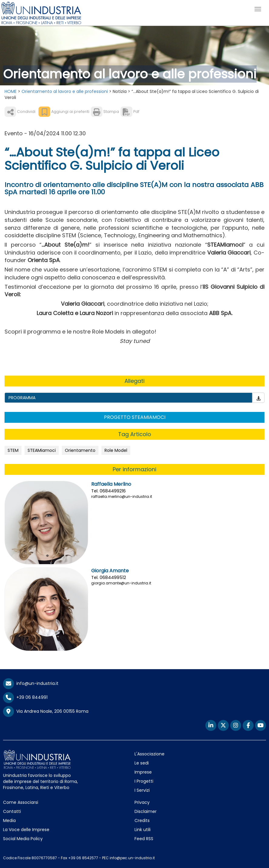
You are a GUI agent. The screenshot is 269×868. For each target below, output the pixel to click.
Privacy (142, 802)
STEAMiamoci (42, 450)
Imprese (143, 772)
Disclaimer (146, 811)
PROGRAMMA (22, 398)
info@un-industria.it (31, 683)
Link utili (143, 830)
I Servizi (142, 790)
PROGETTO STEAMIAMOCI (135, 417)
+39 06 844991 (25, 697)
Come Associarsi (21, 802)
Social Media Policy (23, 839)
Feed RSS (144, 839)
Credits (142, 820)
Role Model (116, 450)
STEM (13, 450)
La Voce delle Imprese (26, 830)
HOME (11, 91)
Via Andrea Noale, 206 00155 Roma (46, 712)
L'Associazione (149, 754)
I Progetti (144, 781)
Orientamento (80, 450)
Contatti (12, 811)
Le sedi (142, 763)
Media (9, 820)
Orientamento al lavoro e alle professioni (65, 91)
